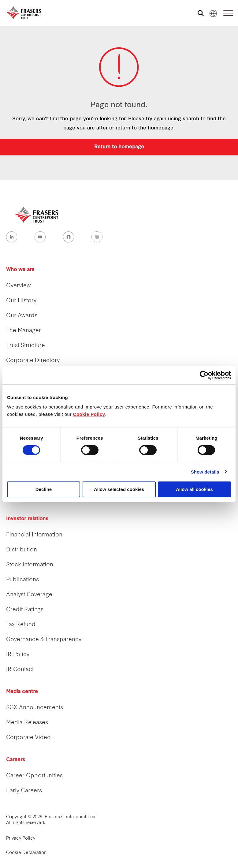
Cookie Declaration (26, 853)
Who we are (20, 270)
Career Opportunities (34, 776)
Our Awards (22, 316)
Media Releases (27, 723)
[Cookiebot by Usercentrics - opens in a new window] (204, 375)
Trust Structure (26, 346)
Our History (21, 301)
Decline (44, 489)
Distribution (22, 550)
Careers (16, 760)
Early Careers (24, 791)
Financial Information (34, 535)
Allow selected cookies (119, 489)
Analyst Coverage (29, 595)
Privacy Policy (21, 839)
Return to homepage (119, 147)
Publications (22, 580)
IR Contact (20, 670)
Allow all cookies (194, 489)
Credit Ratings (25, 610)
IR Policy (18, 655)
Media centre (22, 692)
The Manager (24, 331)
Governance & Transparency (44, 640)
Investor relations (27, 519)
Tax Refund (21, 625)
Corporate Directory (33, 361)
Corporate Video (28, 738)
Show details (205, 472)
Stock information (30, 565)
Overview (19, 286)
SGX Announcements (35, 708)
